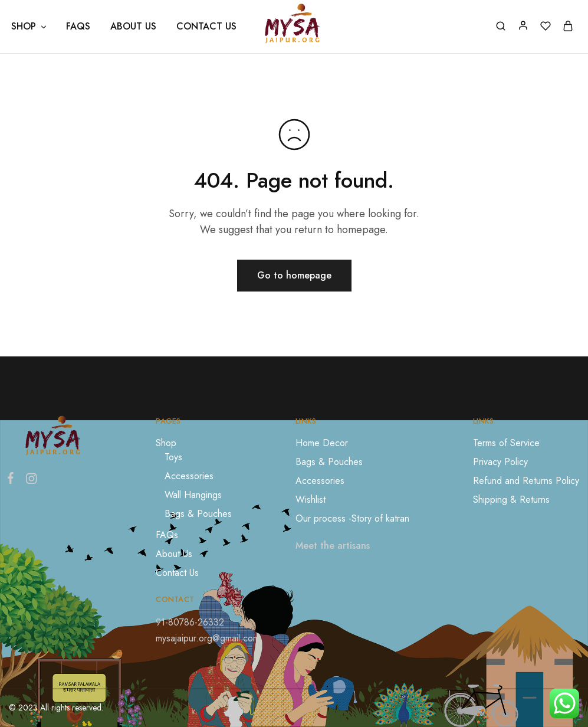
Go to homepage (294, 275)
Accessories (189, 476)
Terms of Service (506, 443)
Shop (166, 443)
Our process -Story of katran (352, 518)
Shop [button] (29, 27)
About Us (133, 27)
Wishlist (311, 500)
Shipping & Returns (511, 500)
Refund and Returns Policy (526, 481)
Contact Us (206, 27)
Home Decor (322, 443)
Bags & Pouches (198, 514)
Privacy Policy (500, 462)
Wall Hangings (193, 495)
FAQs (78, 27)
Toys (173, 457)
